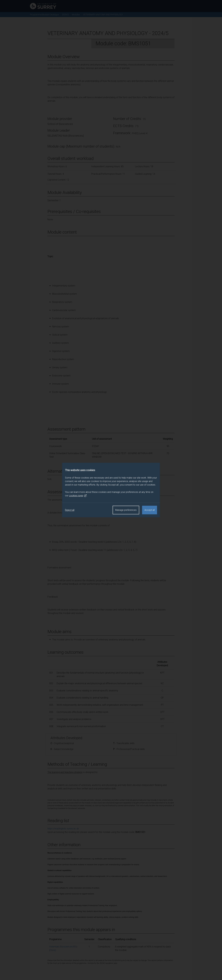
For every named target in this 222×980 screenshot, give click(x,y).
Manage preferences (126, 510)
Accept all (150, 510)
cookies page (78, 496)
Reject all (70, 510)
